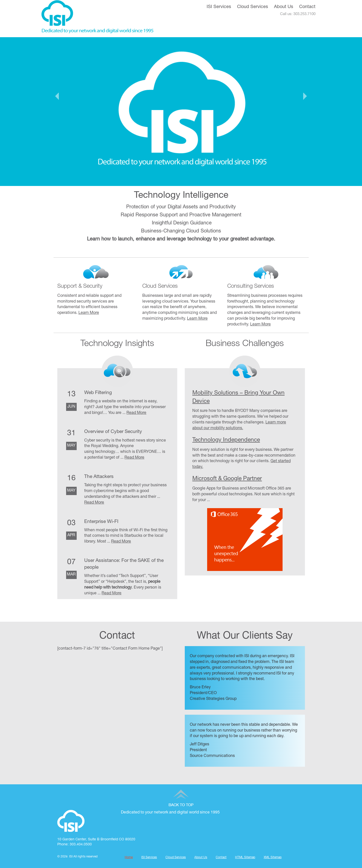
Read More (136, 413)
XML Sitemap (273, 857)
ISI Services (219, 7)
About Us (284, 7)
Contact (307, 7)
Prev (57, 96)
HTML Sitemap (245, 857)
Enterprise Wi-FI (101, 522)
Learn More (89, 313)
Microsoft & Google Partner (227, 479)
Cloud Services (253, 7)
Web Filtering (98, 393)
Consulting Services (251, 286)
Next (305, 96)
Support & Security (80, 286)
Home (129, 857)
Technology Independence (226, 440)
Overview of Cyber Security (113, 432)
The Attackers (99, 477)
